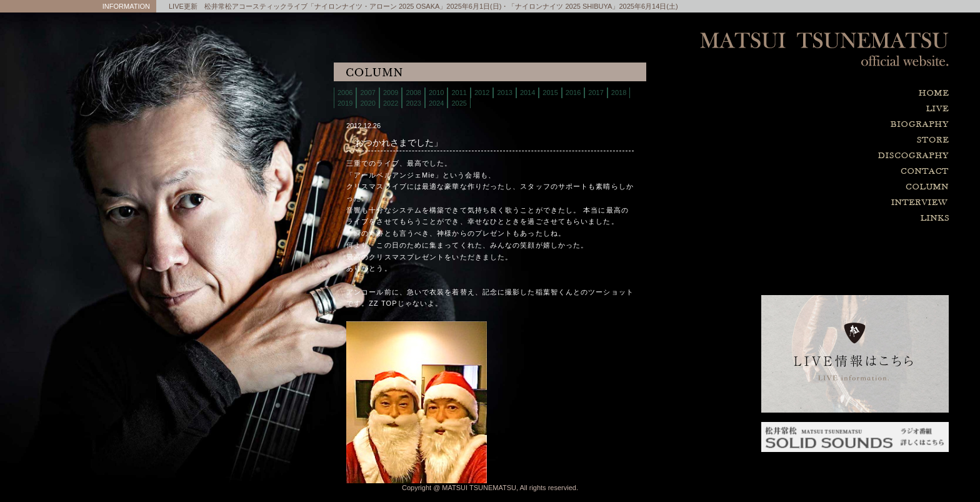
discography (855, 156)
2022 (391, 103)
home (855, 93)
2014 (527, 93)
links (855, 218)
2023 (413, 103)
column (855, 187)
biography (855, 125)
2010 (436, 93)
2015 (550, 93)
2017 (596, 93)
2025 (459, 103)
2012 (482, 93)
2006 (345, 93)
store (855, 140)
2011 (459, 93)
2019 (345, 103)
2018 (619, 93)
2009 (391, 93)
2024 (436, 103)
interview (855, 203)
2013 (504, 93)
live (855, 109)
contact (855, 172)
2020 (367, 103)
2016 (573, 93)
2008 (413, 93)
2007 (367, 93)
